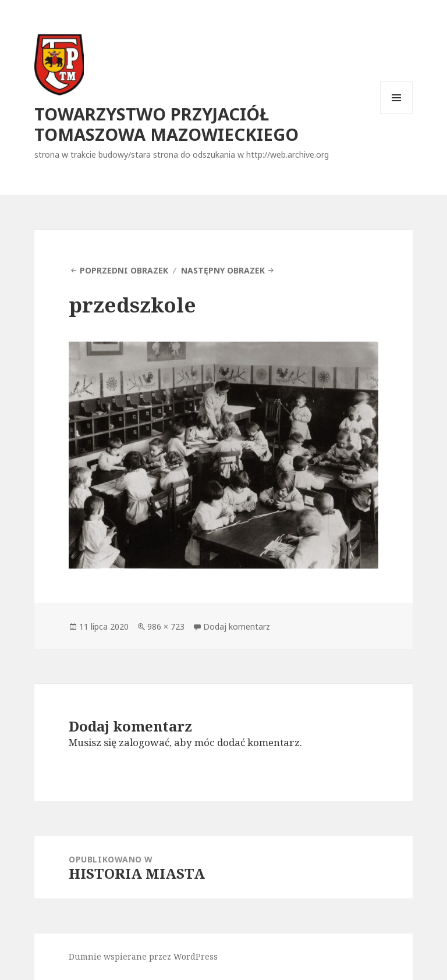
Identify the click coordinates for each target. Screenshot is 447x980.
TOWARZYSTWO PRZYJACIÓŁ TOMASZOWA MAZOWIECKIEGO (166, 124)
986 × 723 (166, 626)
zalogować (144, 742)
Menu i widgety (397, 114)
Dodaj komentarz (237, 626)
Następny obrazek (223, 270)
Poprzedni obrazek (124, 270)
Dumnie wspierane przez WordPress (143, 956)
